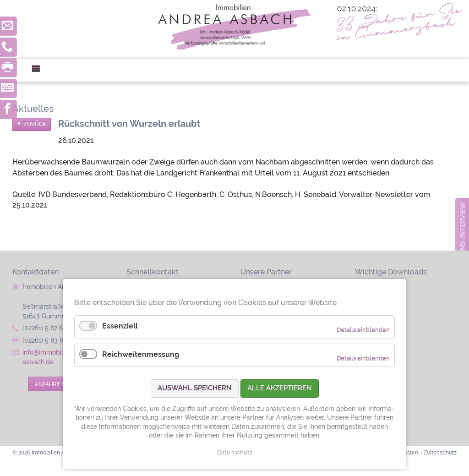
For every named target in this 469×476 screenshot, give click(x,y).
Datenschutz (235, 452)
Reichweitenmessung (141, 354)
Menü (40, 70)
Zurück (35, 124)
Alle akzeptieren (280, 388)
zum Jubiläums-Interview (463, 248)
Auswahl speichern (195, 388)
